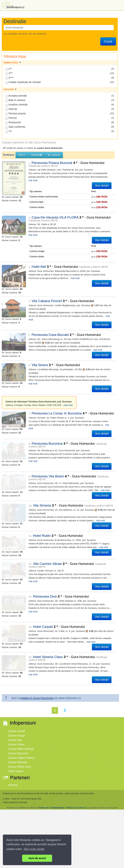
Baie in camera (15, 100)
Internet (11, 109)
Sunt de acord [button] (37, 858)
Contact (102, 770)
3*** (9, 73)
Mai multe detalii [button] (34, 849)
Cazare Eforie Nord (19, 729)
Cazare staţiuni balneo (21, 720)
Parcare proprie (16, 114)
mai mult (103, 177)
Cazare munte (16, 693)
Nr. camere (54, 155)
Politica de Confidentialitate (51, 770)
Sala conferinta (15, 127)
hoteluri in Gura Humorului (37, 661)
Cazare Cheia (16, 707)
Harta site (113, 770)
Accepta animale (16, 96)
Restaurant (13, 123)
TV (9, 131)
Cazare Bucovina (18, 716)
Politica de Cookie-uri (76, 770)
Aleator (37, 155)
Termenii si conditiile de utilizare (21, 770)
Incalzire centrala (17, 105)
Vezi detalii (102, 182)
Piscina (11, 118)
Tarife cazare (16, 733)
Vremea (13, 747)
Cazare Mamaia (17, 725)
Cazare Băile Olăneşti (21, 711)
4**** (10, 78)
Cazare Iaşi (15, 702)
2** (9, 69)
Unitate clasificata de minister (23, 82)
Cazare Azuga (16, 698)
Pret (22, 155)
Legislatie (92, 770)
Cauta (108, 41)
